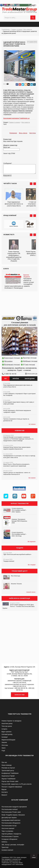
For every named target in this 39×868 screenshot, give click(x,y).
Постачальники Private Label (11, 812)
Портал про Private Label (10, 781)
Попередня (13, 133)
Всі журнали (32, 542)
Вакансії (4, 795)
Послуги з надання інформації (12, 787)
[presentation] (19, 179)
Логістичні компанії (8, 828)
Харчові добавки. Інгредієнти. (11, 834)
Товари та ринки (17, 29)
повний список (31, 592)
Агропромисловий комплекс (11, 820)
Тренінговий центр (8, 771)
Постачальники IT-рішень (10, 836)
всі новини (32, 424)
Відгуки (4, 789)
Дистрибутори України (9, 818)
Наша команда (7, 765)
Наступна (32, 133)
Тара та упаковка (7, 831)
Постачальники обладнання (11, 823)
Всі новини (32, 478)
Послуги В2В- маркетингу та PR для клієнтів (16, 784)
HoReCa (4, 842)
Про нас (4, 762)
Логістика (5, 745)
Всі (6, 378)
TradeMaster (6, 29)
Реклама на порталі (8, 768)
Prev (31, 184)
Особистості (9, 234)
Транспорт (5, 847)
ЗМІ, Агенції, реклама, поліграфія (13, 845)
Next (35, 184)
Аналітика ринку (7, 723)
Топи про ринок (7, 726)
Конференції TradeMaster (10, 773)
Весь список (23, 133)
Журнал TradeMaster (9, 779)
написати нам (19, 695)
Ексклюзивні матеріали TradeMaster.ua (16, 118)
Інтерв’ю (4, 729)
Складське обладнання (9, 839)
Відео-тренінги (6, 732)
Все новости (28, 29)
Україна (16, 378)
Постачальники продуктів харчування (14, 807)
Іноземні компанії (7, 850)
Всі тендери (32, 565)
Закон (4, 748)
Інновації (5, 737)
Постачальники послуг (9, 826)
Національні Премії (8, 776)
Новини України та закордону (11, 721)
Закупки (4, 742)
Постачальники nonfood (10, 809)
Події (3, 751)
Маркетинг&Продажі (8, 740)
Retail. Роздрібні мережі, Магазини (13, 815)
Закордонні (30, 378)
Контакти (5, 792)
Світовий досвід (7, 734)
